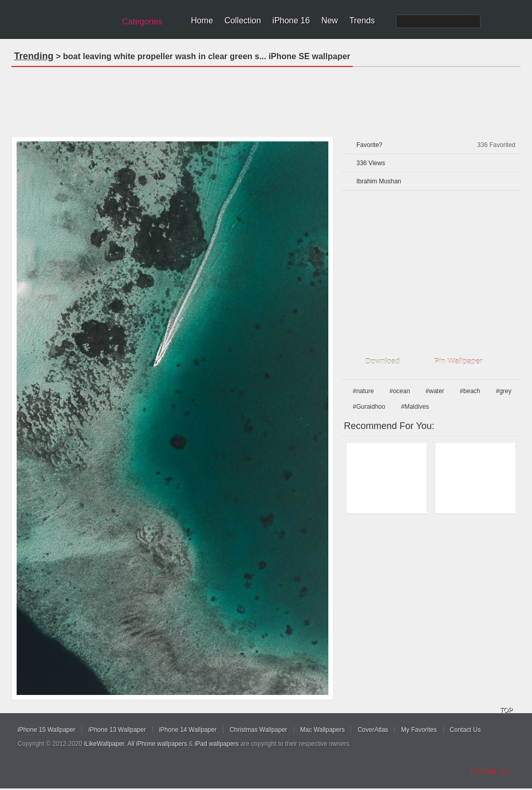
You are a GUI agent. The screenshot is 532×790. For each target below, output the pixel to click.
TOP (506, 710)
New (329, 21)
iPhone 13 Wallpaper (117, 730)
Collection (243, 21)
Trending (34, 56)
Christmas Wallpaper (258, 730)
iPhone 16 (291, 21)
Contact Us (465, 730)
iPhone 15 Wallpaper (46, 730)
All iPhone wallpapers (157, 744)
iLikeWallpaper (104, 744)
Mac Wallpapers (323, 730)
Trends (362, 21)
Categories (142, 22)
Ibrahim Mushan (379, 181)
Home (202, 21)
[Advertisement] (266, 98)
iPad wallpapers (217, 744)
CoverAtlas (373, 730)
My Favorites (419, 730)
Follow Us (490, 771)
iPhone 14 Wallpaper (188, 730)
